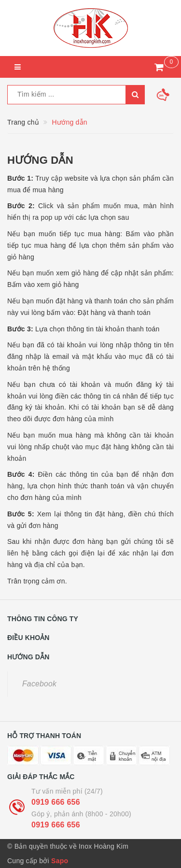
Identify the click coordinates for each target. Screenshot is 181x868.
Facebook (39, 684)
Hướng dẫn (40, 160)
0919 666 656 (56, 802)
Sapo (60, 861)
